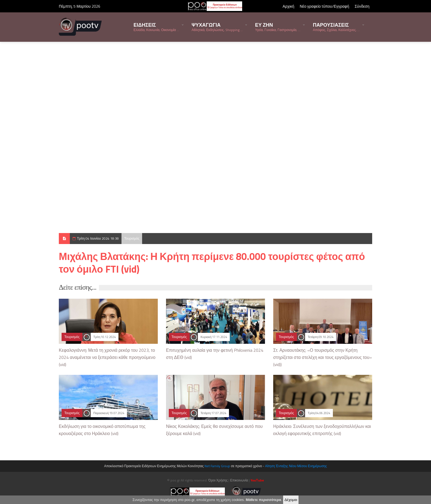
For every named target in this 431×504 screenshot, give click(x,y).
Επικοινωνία (239, 480)
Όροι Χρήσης (218, 480)
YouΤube (257, 480)
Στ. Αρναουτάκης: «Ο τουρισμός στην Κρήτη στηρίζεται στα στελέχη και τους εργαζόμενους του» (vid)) (323, 357)
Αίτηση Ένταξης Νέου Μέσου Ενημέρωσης (296, 466)
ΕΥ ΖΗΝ (278, 27)
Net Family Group (217, 466)
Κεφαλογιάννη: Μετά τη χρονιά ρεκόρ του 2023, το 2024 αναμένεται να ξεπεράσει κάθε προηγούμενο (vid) (107, 357)
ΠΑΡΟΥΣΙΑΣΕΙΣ (336, 27)
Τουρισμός (132, 238)
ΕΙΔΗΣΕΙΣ (156, 27)
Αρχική (288, 6)
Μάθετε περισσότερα (263, 500)
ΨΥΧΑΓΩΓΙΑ (217, 27)
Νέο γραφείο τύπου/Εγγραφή (324, 6)
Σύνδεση (362, 6)
